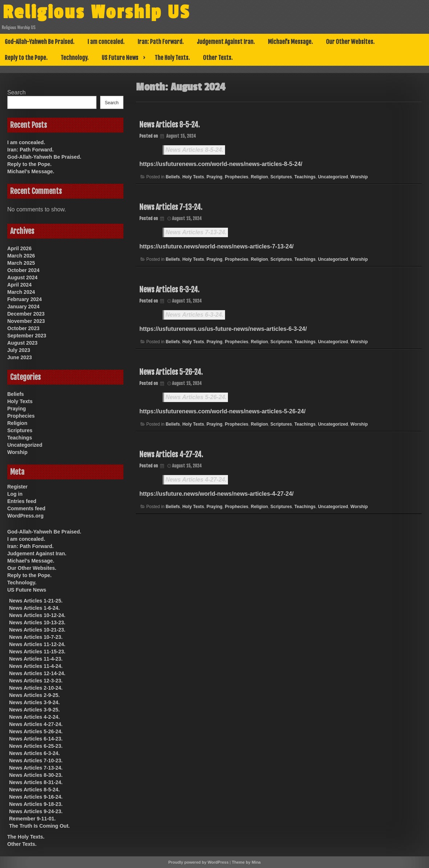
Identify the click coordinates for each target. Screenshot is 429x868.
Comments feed (26, 508)
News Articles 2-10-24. (36, 688)
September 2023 (27, 336)
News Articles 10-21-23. (37, 630)
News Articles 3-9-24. (34, 702)
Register (17, 487)
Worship (359, 177)
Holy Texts (193, 177)
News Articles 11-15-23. (37, 652)
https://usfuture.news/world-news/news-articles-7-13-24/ (216, 246)
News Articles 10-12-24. (37, 615)
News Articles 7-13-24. (171, 207)
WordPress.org (25, 516)
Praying (214, 177)
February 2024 (24, 299)
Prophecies (237, 177)
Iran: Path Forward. (161, 42)
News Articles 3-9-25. (34, 710)
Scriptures (281, 177)
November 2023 (26, 321)
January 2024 (23, 307)
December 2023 (26, 314)
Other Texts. (218, 58)
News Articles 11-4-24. (36, 666)
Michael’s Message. (290, 42)
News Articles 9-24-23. (36, 811)
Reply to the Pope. (26, 58)
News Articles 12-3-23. (36, 681)
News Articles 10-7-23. (36, 637)
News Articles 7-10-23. (36, 760)
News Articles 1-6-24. (34, 608)
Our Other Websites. (350, 42)
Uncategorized (333, 177)
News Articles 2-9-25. (34, 695)
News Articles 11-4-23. (36, 659)
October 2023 (23, 328)
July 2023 (19, 350)
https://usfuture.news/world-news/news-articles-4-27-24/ (216, 494)
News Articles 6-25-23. (36, 746)
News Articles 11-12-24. (37, 644)
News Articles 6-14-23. (36, 739)
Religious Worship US (103, 12)
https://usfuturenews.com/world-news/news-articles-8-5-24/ (221, 164)
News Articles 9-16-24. (36, 797)
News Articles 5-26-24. (171, 372)
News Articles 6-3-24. (169, 290)
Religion (259, 177)
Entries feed (22, 501)
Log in (15, 494)
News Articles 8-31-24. (36, 782)
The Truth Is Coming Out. (39, 826)
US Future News (120, 58)
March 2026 (21, 256)
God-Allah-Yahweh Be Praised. (40, 42)
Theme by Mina (246, 862)
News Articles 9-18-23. (36, 804)
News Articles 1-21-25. (36, 601)
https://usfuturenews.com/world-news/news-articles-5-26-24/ (222, 411)
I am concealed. (106, 42)
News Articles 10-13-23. (37, 622)
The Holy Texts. (172, 58)
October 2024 (23, 270)
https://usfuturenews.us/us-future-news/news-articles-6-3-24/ (223, 329)
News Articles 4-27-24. (171, 455)
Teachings (305, 177)
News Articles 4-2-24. (34, 717)
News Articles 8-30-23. (36, 775)
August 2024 (22, 277)
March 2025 (21, 263)
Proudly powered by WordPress (199, 862)
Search (17, 92)
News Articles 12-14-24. (37, 673)
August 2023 (22, 343)
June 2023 (20, 357)
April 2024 (19, 285)
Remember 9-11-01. (32, 819)
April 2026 (19, 248)
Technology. (75, 58)
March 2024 (21, 292)
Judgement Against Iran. (226, 42)
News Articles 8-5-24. (169, 125)
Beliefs (173, 177)
